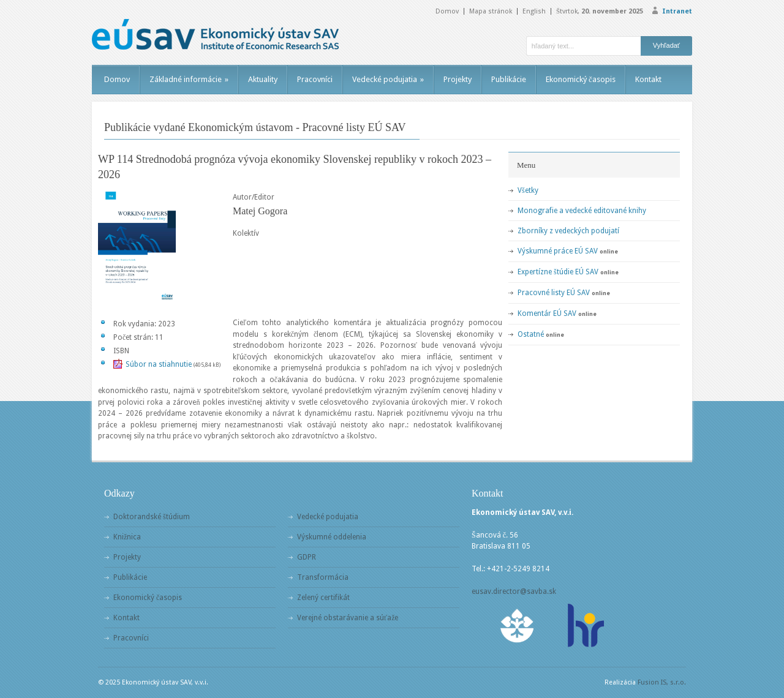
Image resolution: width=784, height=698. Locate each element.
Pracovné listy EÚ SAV (554, 293)
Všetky (528, 190)
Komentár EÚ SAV (547, 313)
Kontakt (648, 79)
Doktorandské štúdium (152, 517)
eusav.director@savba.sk (514, 591)
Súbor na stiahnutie (159, 364)
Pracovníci (315, 79)
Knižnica (127, 537)
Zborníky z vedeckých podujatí (568, 231)
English (534, 11)
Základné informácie (189, 79)
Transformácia (323, 577)
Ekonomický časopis (581, 79)
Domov (447, 11)
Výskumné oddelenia (332, 537)
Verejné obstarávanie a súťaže (348, 618)
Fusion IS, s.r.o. (662, 682)
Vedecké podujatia (388, 79)
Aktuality (263, 79)
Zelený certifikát (323, 598)
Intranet (677, 11)
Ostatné (531, 334)
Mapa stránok (491, 11)
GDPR (307, 557)
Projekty (458, 79)
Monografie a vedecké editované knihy (582, 211)
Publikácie (509, 79)
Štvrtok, (600, 11)
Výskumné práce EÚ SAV (558, 251)
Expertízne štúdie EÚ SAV (558, 272)
